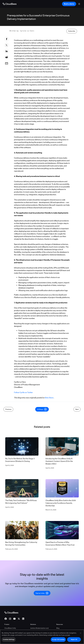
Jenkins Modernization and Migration (39, 625)
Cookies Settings (9, 640)
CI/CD (7, 628)
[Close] (80, 633)
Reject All (74, 640)
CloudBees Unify (10, 624)
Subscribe (72, 31)
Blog (58, 624)
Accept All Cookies (58, 640)
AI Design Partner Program (66, 628)
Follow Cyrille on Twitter (23, 392)
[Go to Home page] (10, 4)
